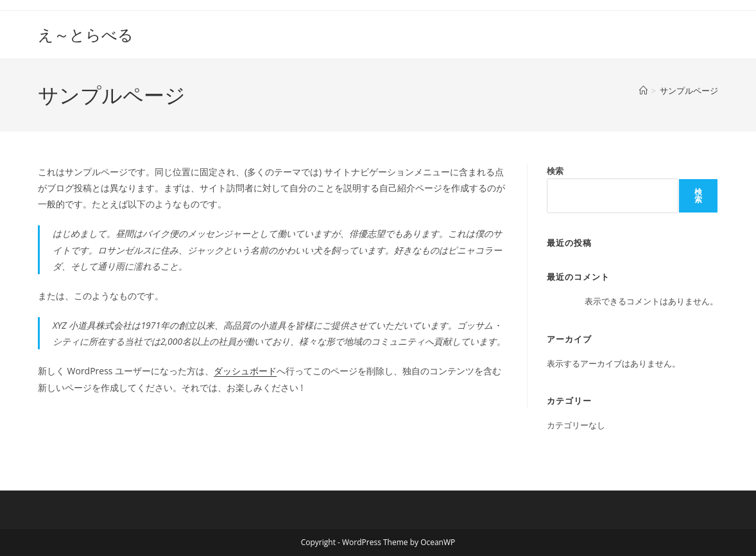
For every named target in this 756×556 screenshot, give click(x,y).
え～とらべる (86, 34)
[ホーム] (643, 91)
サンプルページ (689, 91)
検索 (555, 171)
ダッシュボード (245, 371)
